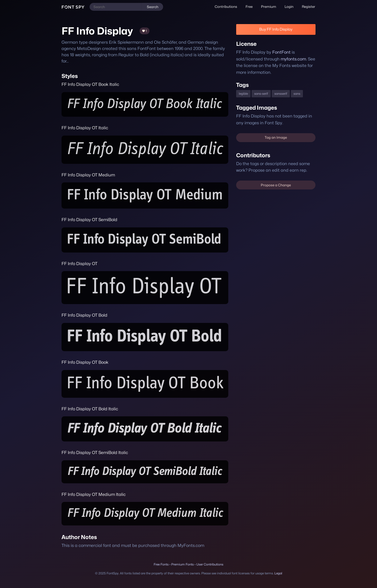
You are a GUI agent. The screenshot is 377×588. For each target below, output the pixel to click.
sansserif (281, 94)
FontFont (281, 52)
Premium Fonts (182, 564)
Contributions (226, 7)
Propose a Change (276, 185)
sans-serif (261, 94)
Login (289, 7)
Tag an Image (276, 137)
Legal (278, 573)
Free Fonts (161, 564)
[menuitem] (226, 7)
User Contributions (210, 564)
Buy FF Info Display (276, 29)
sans (297, 94)
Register (309, 7)
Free (249, 7)
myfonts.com (293, 59)
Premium (269, 7)
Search (153, 7)
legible (243, 94)
